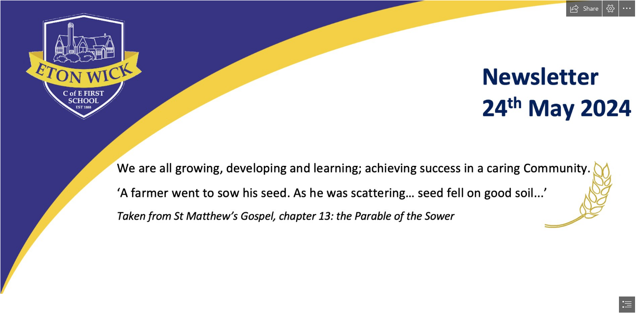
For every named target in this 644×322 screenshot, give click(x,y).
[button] (584, 8)
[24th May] (322, 147)
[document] (322, 161)
